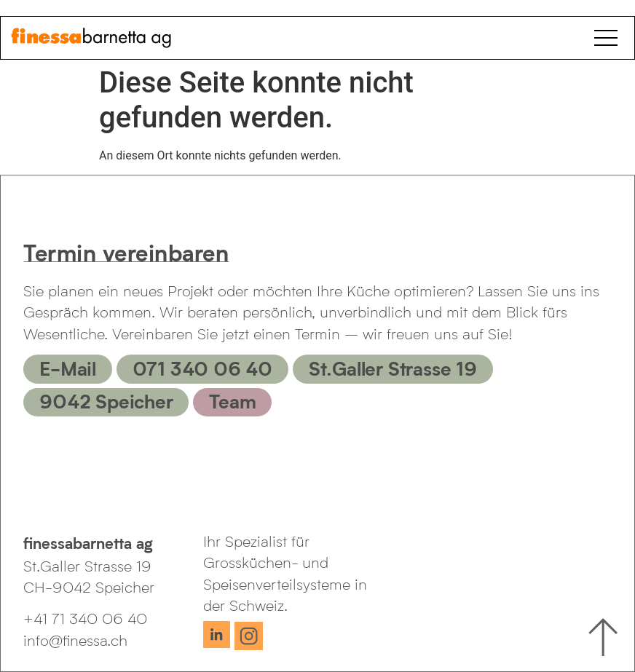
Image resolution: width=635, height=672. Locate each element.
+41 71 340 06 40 (85, 618)
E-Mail (68, 368)
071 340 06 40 (202, 368)
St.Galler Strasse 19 (393, 368)
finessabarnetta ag (88, 543)
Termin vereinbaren (126, 252)
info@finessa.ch (75, 640)
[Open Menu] (609, 38)
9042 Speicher (106, 400)
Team (232, 400)
